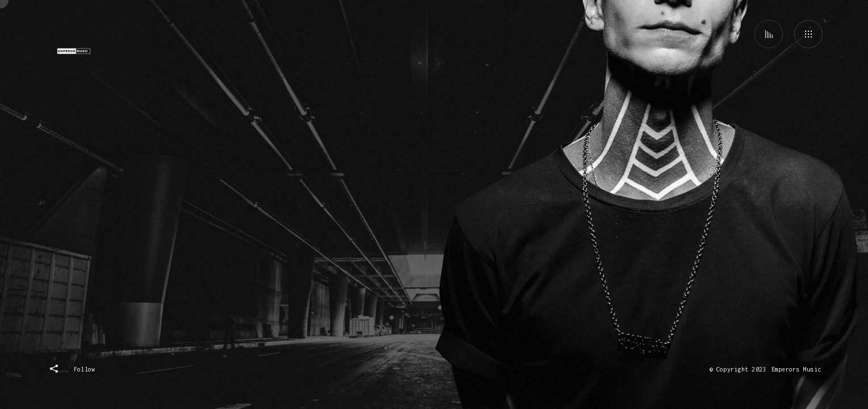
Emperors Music (796, 369)
